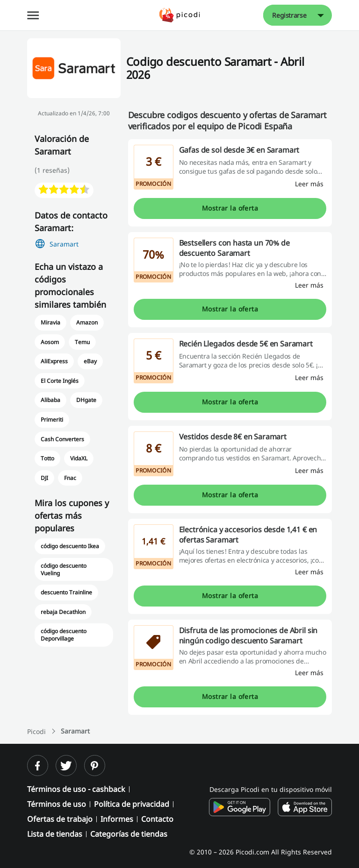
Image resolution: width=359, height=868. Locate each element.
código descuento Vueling (64, 569)
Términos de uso (57, 804)
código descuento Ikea (70, 546)
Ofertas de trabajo (60, 819)
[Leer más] (309, 184)
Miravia (50, 322)
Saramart (64, 244)
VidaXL (79, 458)
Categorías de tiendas (129, 834)
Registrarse (289, 15)
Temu (82, 342)
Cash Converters (62, 439)
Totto (47, 458)
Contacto (157, 819)
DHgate (86, 400)
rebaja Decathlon (63, 612)
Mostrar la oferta (230, 208)
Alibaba (50, 400)
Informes (117, 819)
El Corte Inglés (60, 381)
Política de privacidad (132, 804)
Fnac (70, 478)
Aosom (50, 342)
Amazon (87, 322)
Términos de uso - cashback (76, 789)
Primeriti (52, 420)
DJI (44, 478)
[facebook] (38, 766)
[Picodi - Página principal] (180, 15)
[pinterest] (95, 766)
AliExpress (54, 361)
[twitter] (66, 766)
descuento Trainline (67, 592)
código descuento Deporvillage (64, 635)
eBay (90, 361)
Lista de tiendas (55, 834)
